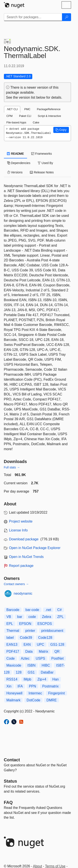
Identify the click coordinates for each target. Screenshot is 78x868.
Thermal (13, 631)
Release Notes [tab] (42, 172)
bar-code (32, 610)
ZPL (60, 617)
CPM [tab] (10, 116)
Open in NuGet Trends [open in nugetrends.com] (26, 557)
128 (19, 672)
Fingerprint (56, 693)
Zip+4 (42, 679)
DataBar (47, 672)
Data (29, 651)
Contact (12, 760)
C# (59, 610)
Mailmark (14, 700)
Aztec (25, 658)
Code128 (45, 638)
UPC (41, 645)
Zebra (47, 617)
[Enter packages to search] (33, 17)
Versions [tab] (15, 172)
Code (11, 658)
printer (30, 631)
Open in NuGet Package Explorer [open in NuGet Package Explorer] (35, 548)
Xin (9, 686)
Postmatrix (50, 686)
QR (57, 651)
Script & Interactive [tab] (49, 116)
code (32, 617)
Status (11, 781)
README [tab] (16, 154)
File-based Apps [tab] (16, 122)
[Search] (67, 17)
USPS (41, 658)
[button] (61, 130)
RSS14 (12, 679)
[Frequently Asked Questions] (8, 802)
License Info (18, 530)
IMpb (28, 679)
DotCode (33, 700)
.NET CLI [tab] (12, 109)
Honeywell (15, 693)
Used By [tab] (45, 163)
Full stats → (12, 467)
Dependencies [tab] (19, 163)
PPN (33, 686)
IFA (20, 686)
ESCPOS (45, 624)
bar (20, 617)
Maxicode (14, 665)
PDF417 (13, 651)
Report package (21, 566)
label (10, 638)
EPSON (25, 624)
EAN (27, 645)
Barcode (13, 610)
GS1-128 (57, 645)
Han (56, 679)
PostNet (58, 658)
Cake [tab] (36, 122)
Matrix (44, 651)
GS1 (31, 672)
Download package (24, 539)
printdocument (52, 631)
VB (9, 617)
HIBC (46, 665)
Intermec (35, 693)
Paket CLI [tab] (25, 116)
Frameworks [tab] (41, 154)
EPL (10, 624)
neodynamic (23, 593)
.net (48, 610)
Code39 (26, 638)
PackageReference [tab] (49, 109)
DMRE (51, 700)
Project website (21, 521)
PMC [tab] (27, 109)
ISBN (31, 665)
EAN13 (12, 645)
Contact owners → (16, 584)
